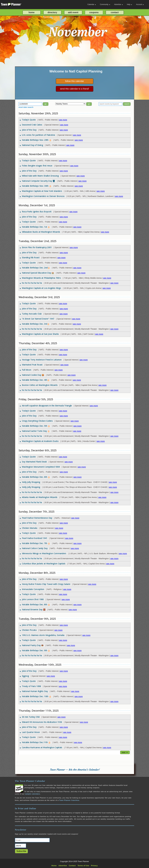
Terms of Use (83, 866)
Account (140, 4)
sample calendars (33, 794)
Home (54, 866)
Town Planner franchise (69, 800)
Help (129, 4)
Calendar (92, 4)
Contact (72, 866)
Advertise (119, 4)
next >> (125, 752)
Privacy (94, 866)
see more (63, 120)
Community (105, 4)
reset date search (26, 107)
